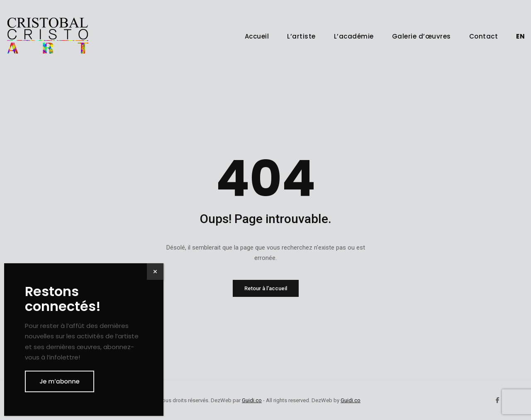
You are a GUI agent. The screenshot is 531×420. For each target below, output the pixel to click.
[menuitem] (520, 36)
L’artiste (301, 36)
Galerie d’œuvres (421, 36)
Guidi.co (252, 400)
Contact (484, 36)
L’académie (354, 36)
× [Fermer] (155, 271)
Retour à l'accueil (266, 288)
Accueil (257, 36)
